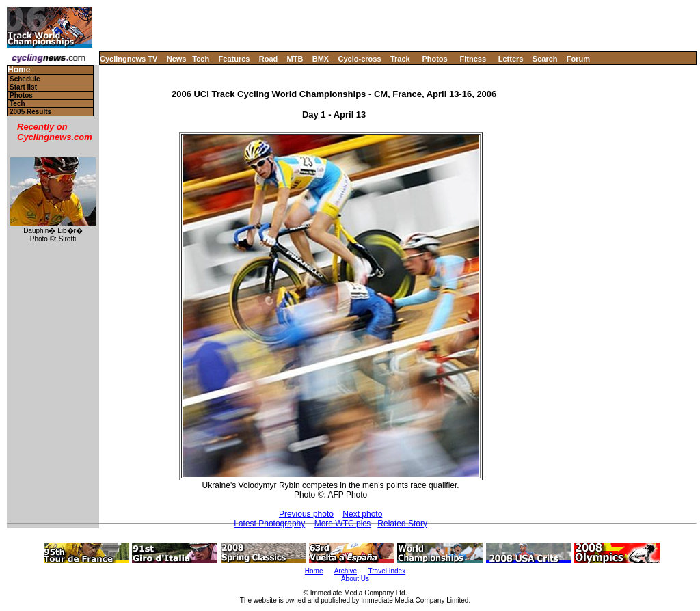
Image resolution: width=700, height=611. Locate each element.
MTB (295, 59)
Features (234, 59)
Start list (23, 87)
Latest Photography (269, 524)
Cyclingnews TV (129, 59)
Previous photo (306, 514)
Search (545, 59)
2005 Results (30, 112)
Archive (346, 571)
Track (400, 59)
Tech (201, 59)
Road (269, 59)
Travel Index (387, 571)
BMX (321, 59)
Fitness (473, 59)
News (177, 59)
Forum (578, 59)
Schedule (25, 79)
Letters (511, 59)
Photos (434, 59)
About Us (355, 579)
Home (19, 70)
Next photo (362, 514)
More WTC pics (343, 524)
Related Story (402, 524)
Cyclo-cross (360, 59)
